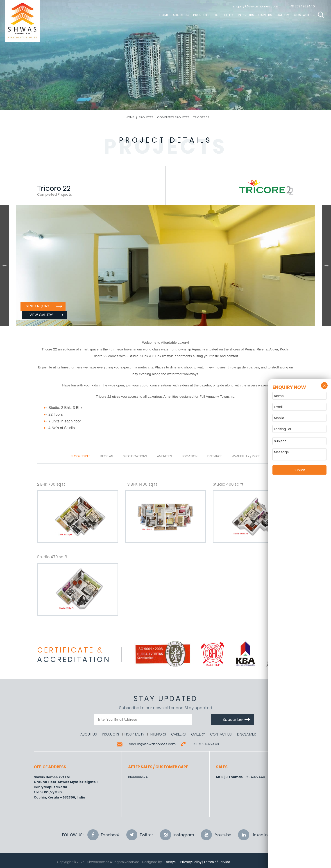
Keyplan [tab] (107, 456)
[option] (165, 265)
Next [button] (326, 265)
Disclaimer (247, 734)
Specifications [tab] (135, 456)
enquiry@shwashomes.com (255, 6)
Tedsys (170, 862)
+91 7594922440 (302, 6)
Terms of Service (217, 862)
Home (130, 117)
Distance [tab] (215, 456)
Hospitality (224, 15)
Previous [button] (5, 265)
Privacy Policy (191, 862)
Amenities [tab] (164, 456)
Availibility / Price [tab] (246, 456)
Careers (265, 15)
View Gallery (87, 315)
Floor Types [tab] (81, 456)
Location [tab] (190, 456)
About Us (181, 15)
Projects (201, 15)
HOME (164, 15)
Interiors (246, 15)
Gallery (283, 15)
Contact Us (304, 15)
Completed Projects (173, 117)
